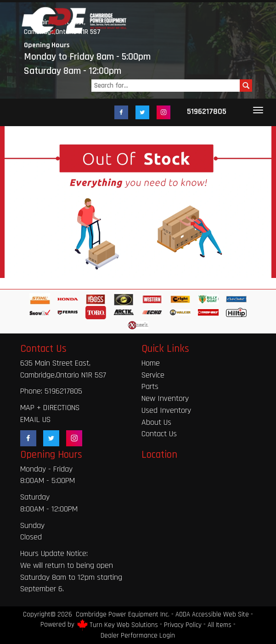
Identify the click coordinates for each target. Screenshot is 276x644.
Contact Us (159, 434)
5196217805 (207, 111)
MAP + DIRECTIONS (50, 408)
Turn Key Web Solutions (124, 625)
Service (153, 375)
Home (151, 363)
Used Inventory (166, 410)
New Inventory (165, 398)
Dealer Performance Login (138, 636)
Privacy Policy (183, 625)
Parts (150, 386)
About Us (156, 422)
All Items (220, 625)
